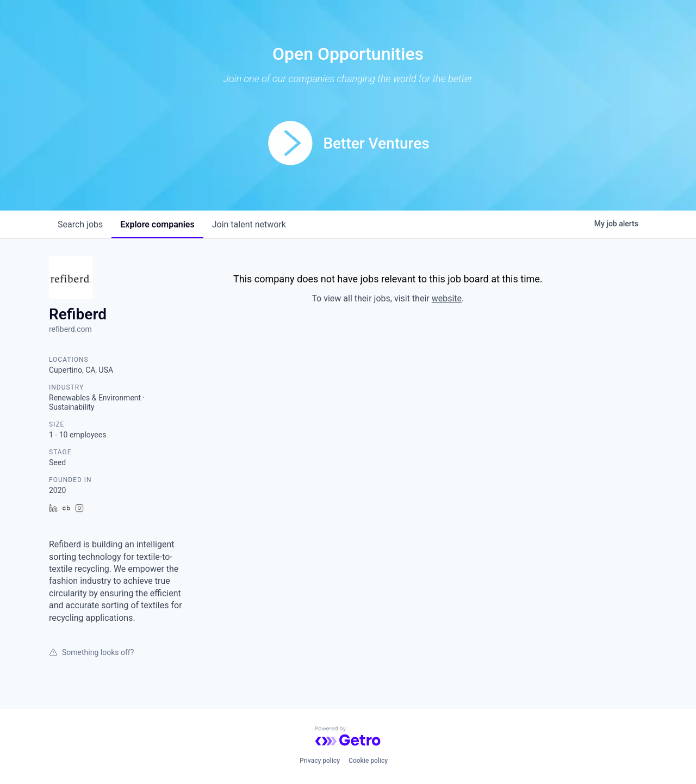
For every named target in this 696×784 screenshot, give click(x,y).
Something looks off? (91, 652)
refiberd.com (70, 329)
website (447, 298)
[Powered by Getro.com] (348, 736)
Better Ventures (376, 143)
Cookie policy (368, 761)
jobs (80, 224)
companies (157, 224)
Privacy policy (320, 761)
